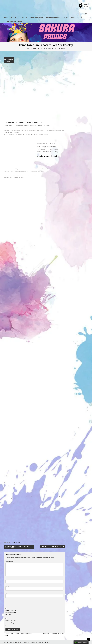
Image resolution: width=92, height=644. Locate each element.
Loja (65, 18)
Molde (36, 126)
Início (6, 18)
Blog (13, 18)
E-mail (8, 586)
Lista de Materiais (37, 18)
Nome (8, 579)
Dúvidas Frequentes (53, 18)
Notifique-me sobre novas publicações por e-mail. (11, 623)
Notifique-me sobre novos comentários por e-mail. (11, 613)
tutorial (48, 126)
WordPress (46, 642)
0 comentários (20, 126)
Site (7, 593)
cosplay (32, 126)
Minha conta (76, 18)
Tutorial (40, 126)
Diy (45, 126)
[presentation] (19, 603)
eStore (27, 642)
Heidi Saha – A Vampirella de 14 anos (52, 546)
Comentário (9, 562)
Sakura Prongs (8, 126)
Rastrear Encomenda (15, 21)
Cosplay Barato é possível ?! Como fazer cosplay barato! (17, 547)
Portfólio (22, 18)
